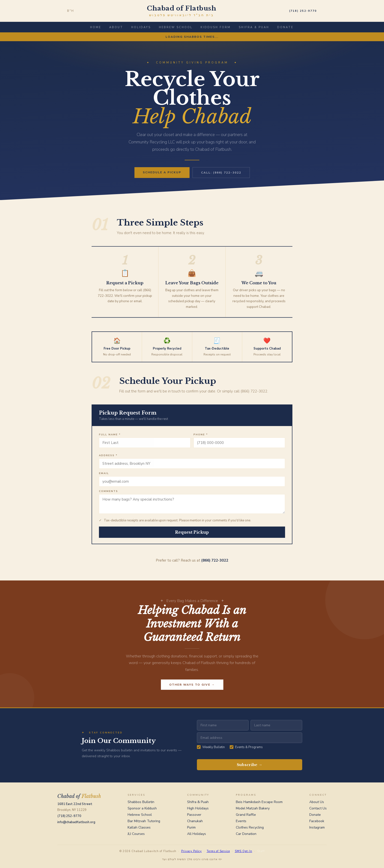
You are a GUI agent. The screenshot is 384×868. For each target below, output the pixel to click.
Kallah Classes (139, 827)
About (116, 27)
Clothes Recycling (250, 827)
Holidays (141, 27)
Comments (108, 493)
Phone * (201, 437)
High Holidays (198, 808)
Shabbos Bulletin (141, 802)
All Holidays (197, 834)
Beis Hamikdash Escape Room (259, 802)
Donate (285, 27)
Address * (108, 458)
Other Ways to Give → (192, 687)
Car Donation (246, 834)
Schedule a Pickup (162, 172)
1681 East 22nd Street (75, 804)
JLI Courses (136, 834)
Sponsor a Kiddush (142, 808)
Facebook (317, 821)
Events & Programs (246, 747)
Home (96, 27)
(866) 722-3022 (215, 563)
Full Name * (110, 437)
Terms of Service (218, 851)
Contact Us (318, 808)
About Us (317, 802)
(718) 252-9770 (303, 11)
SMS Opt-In (244, 851)
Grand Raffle (246, 815)
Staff (261, 851)
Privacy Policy (192, 851)
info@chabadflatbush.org (76, 822)
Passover (194, 815)
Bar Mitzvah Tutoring (144, 821)
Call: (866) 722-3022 (221, 173)
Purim (191, 827)
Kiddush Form (216, 27)
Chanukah (195, 821)
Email (104, 476)
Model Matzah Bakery (253, 808)
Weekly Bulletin (211, 747)
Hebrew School (176, 27)
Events (241, 821)
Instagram (317, 827)
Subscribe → (250, 765)
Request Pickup (192, 534)
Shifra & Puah (254, 27)
